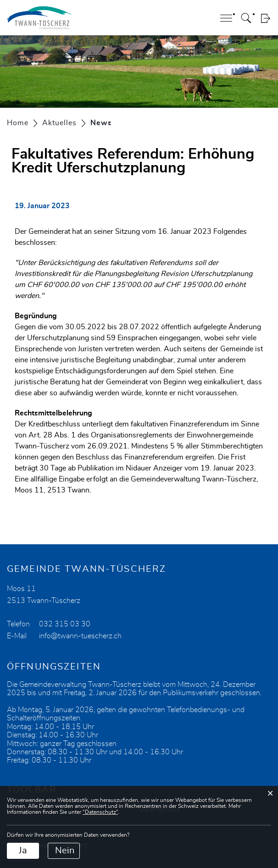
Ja (23, 851)
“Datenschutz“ (100, 812)
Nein (65, 851)
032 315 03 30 (65, 624)
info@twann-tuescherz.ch (80, 636)
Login (265, 18)
